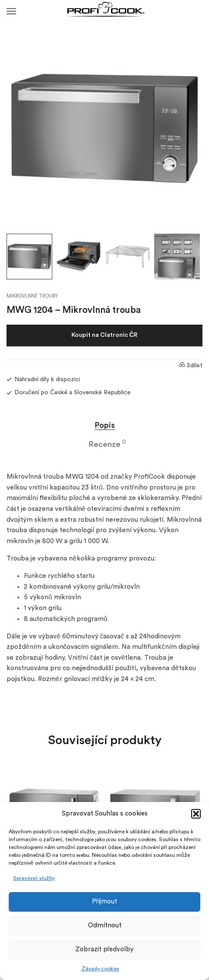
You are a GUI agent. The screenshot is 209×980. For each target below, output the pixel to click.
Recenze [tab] (104, 444)
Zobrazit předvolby (105, 949)
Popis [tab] (105, 425)
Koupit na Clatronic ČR (104, 335)
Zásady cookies (100, 969)
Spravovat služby (34, 878)
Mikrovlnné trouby (32, 296)
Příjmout (105, 901)
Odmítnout (105, 925)
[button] (196, 814)
